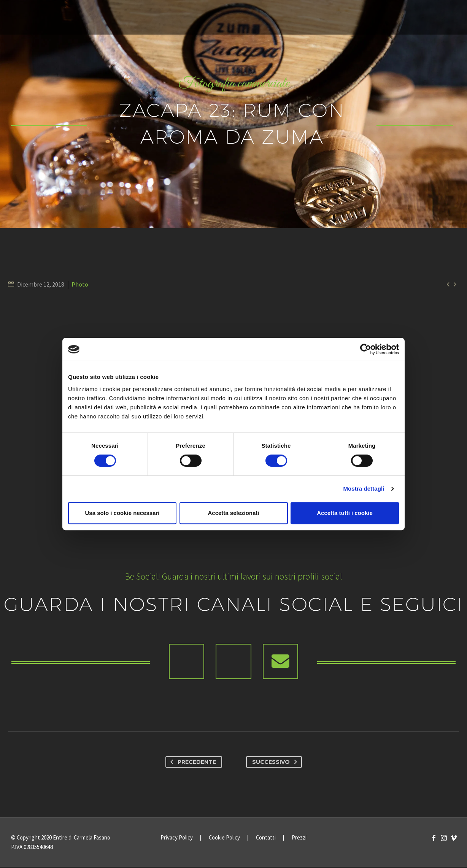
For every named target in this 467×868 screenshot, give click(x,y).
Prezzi (299, 839)
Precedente (192, 763)
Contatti (266, 839)
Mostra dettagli (364, 489)
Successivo (276, 763)
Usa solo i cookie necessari (122, 513)
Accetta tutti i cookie (345, 513)
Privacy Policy (177, 839)
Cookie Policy (224, 839)
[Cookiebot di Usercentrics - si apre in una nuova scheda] (366, 349)
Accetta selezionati (233, 513)
